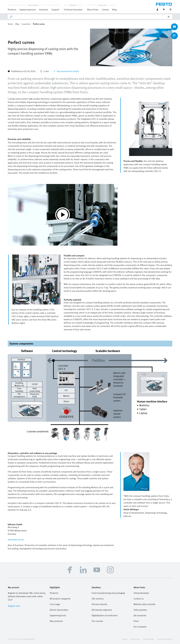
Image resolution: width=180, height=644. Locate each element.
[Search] (90, 17)
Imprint (125, 639)
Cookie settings (148, 639)
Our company (140, 627)
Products (12, 10)
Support (55, 10)
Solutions (44, 10)
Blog (114, 10)
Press (136, 621)
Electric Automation (59, 610)
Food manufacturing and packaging (108, 593)
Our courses (97, 621)
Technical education (73, 10)
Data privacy (135, 639)
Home (10, 24)
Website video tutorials (144, 604)
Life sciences (98, 599)
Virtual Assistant (141, 593)
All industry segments (102, 610)
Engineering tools (28, 10)
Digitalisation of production (105, 615)
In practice (26, 24)
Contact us (139, 599)
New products (56, 621)
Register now (14, 606)
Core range (55, 604)
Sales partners (140, 610)
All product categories (60, 599)
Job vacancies (140, 615)
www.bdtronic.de (16, 540)
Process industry (99, 604)
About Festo (93, 10)
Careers (105, 10)
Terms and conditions (165, 639)
